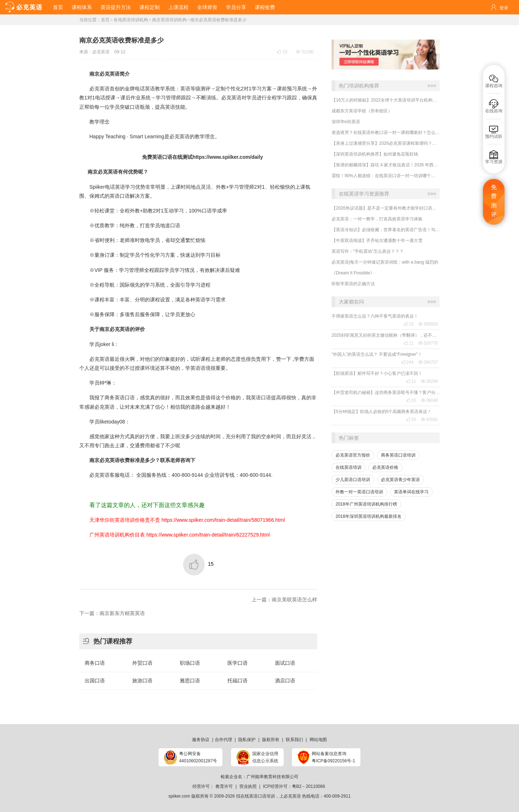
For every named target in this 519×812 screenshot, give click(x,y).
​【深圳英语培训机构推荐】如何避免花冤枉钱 (375, 154)
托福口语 (238, 681)
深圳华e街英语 (346, 122)
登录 (504, 8)
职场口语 (190, 663)
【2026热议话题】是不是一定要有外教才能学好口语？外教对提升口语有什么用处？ (386, 208)
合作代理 (223, 740)
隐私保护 (247, 740)
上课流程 (178, 7)
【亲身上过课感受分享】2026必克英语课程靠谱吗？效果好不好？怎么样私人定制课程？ (386, 143)
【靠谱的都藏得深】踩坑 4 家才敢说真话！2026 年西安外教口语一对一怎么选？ (386, 165)
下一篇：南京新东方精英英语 (112, 613)
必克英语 (101, 52)
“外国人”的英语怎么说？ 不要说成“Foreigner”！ (377, 354)
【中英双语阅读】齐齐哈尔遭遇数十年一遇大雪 (377, 241)
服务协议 (201, 740)
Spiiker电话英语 (107, 187)
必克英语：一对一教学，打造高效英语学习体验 (377, 219)
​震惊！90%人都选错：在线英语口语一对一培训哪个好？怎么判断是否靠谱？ (386, 176)
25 (411, 420)
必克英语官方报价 (353, 455)
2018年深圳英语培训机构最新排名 (369, 516)
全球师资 (207, 7)
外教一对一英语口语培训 (359, 492)
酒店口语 (285, 681)
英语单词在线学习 (411, 492)
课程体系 (82, 7)
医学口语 (238, 663)
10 (411, 400)
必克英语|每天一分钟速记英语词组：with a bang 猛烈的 (385, 262)
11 (409, 343)
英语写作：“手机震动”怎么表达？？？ (368, 251)
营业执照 (248, 786)
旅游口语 (142, 681)
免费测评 (494, 201)
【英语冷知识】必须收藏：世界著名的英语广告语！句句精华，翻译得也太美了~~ (386, 230)
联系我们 (294, 740)
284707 (428, 362)
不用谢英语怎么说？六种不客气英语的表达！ (375, 316)
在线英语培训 (349, 467)
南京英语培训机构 (169, 20)
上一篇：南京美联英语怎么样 (284, 600)
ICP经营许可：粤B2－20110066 (294, 786)
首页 (58, 7)
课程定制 (150, 7)
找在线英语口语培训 (256, 796)
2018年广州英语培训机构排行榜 (366, 504)
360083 (428, 324)
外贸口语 (142, 663)
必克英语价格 (385, 467)
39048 (429, 400)
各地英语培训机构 (131, 20)
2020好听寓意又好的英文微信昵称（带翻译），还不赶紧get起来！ (386, 335)
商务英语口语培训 (398, 455)
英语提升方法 (116, 7)
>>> (432, 86)
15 (409, 324)
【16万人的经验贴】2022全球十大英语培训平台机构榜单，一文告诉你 (386, 100)
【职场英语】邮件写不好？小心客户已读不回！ (377, 373)
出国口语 (95, 681)
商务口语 (95, 663)
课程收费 (265, 7)
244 (408, 362)
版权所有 (271, 740)
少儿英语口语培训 (353, 480)
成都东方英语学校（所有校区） (362, 111)
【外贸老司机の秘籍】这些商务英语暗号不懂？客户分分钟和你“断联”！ (386, 392)
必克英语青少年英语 (400, 480)
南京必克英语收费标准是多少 (218, 20)
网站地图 (318, 740)
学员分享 (236, 7)
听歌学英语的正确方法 (353, 284)
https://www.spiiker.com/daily (228, 157)
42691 (429, 420)
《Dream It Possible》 (353, 273)
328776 (428, 343)
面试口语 (285, 663)
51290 (305, 52)
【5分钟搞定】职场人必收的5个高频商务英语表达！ (382, 412)
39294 (429, 381)
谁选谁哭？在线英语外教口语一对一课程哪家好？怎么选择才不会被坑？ (386, 133)
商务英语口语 (120, 398)
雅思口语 (190, 681)
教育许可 (224, 786)
